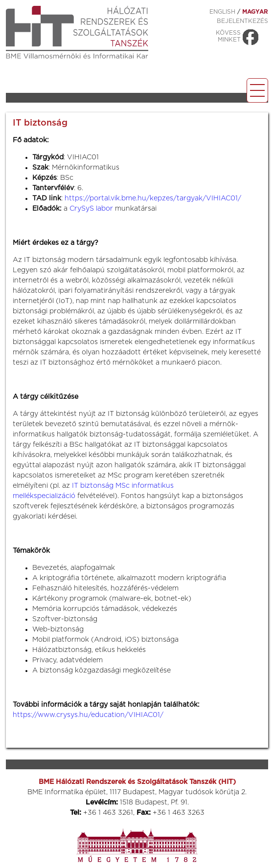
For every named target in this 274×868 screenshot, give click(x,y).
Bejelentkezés (242, 21)
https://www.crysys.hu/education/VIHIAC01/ (88, 715)
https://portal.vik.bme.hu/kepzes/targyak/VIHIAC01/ (153, 198)
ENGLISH (222, 12)
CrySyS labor (91, 209)
